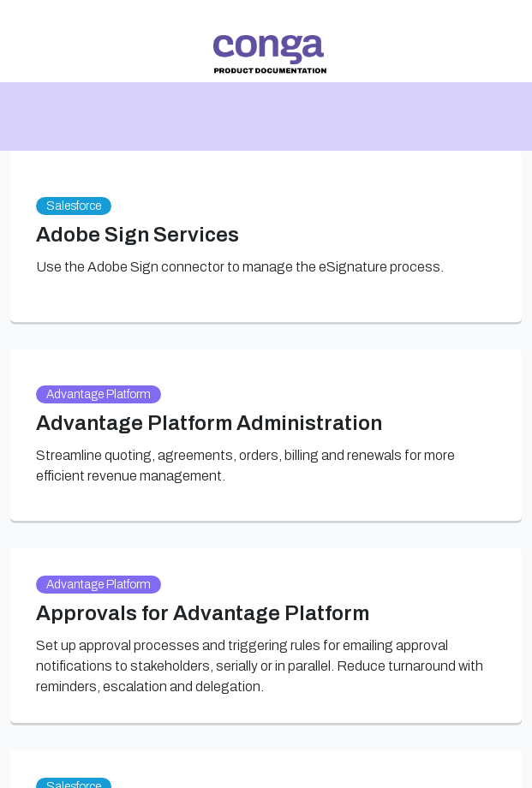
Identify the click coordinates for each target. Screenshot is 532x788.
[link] (269, 54)
